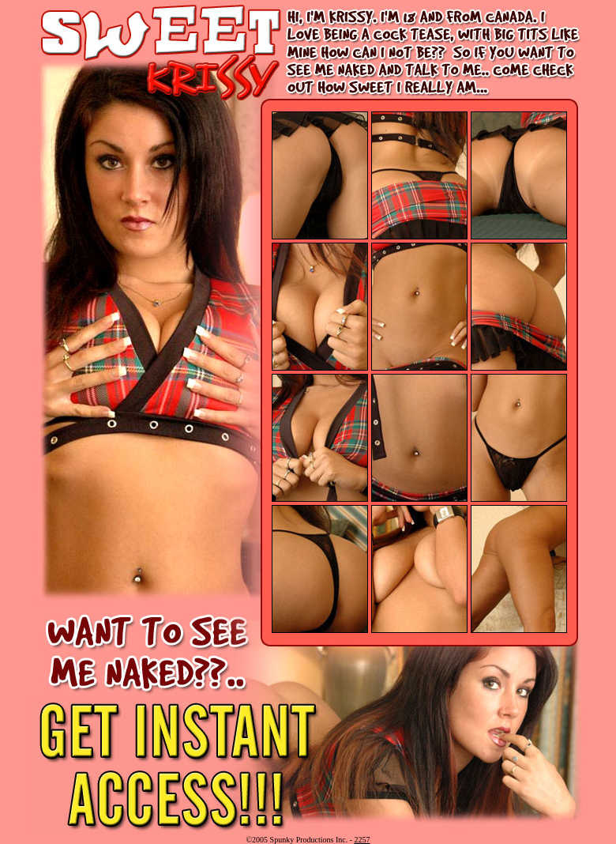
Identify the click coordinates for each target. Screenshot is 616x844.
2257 (362, 840)
